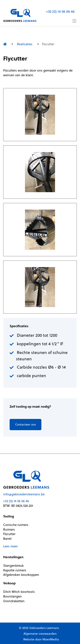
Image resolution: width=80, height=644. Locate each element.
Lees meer (10, 546)
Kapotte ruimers (15, 570)
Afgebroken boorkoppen (21, 575)
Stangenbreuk (13, 566)
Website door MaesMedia (41, 639)
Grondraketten (14, 601)
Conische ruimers (16, 525)
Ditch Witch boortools (19, 592)
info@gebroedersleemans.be (24, 494)
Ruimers (9, 529)
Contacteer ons (25, 424)
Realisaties (25, 44)
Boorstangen (12, 596)
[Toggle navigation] (74, 21)
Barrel (7, 539)
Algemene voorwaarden (40, 634)
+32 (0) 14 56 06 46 (60, 11)
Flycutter (9, 534)
